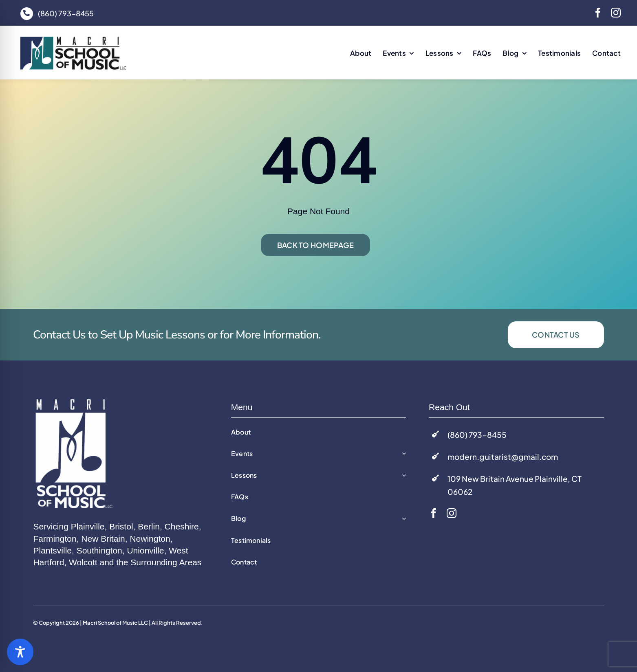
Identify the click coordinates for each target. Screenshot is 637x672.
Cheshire (182, 526)
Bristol (121, 526)
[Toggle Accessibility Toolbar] (20, 652)
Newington (150, 539)
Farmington (55, 539)
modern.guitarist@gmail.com (503, 457)
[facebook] (598, 13)
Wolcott (83, 562)
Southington (99, 550)
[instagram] (616, 13)
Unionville (145, 550)
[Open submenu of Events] (402, 454)
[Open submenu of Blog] (402, 519)
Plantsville (52, 550)
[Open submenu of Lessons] (402, 475)
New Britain (103, 539)
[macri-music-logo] (73, 39)
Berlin (149, 526)
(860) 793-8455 (66, 13)
